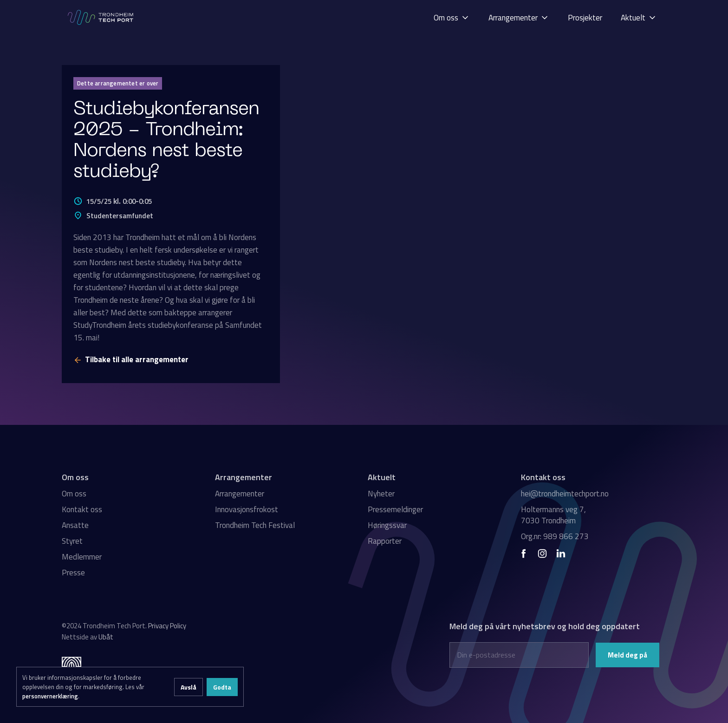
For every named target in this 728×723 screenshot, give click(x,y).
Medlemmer (82, 557)
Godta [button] (222, 687)
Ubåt (106, 637)
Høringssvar (387, 525)
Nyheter (381, 494)
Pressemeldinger (395, 509)
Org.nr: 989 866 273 (555, 536)
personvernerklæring (50, 696)
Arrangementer (240, 494)
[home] (101, 17)
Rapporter (385, 541)
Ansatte (75, 525)
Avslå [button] (188, 687)
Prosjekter (585, 18)
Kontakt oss (82, 509)
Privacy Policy (167, 626)
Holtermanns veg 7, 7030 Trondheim (553, 515)
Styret (72, 541)
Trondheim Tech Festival (255, 525)
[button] (452, 17)
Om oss (74, 494)
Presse (73, 573)
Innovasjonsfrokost (247, 509)
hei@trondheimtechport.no (565, 494)
